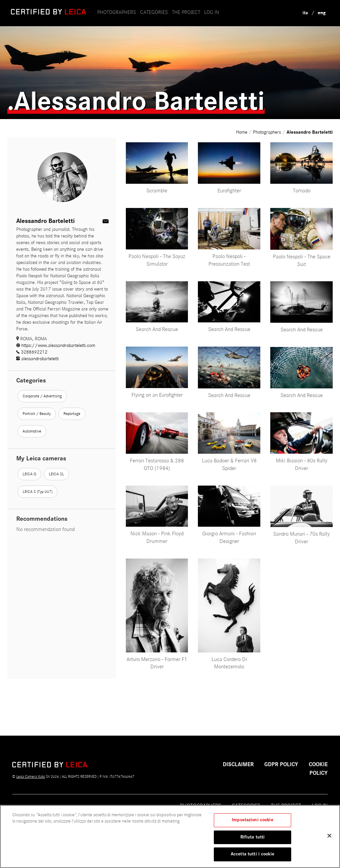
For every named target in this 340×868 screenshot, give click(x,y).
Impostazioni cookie (252, 824)
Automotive (32, 431)
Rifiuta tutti (253, 840)
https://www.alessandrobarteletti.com (56, 345)
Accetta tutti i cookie (253, 858)
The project (286, 806)
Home (242, 132)
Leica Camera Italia (31, 776)
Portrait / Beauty (37, 414)
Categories (154, 12)
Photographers (117, 12)
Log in (212, 12)
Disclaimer (238, 765)
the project (186, 12)
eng (322, 13)
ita (305, 13)
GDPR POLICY (281, 765)
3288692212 (32, 352)
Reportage (72, 414)
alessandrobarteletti (38, 359)
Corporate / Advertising (42, 396)
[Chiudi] (329, 839)
